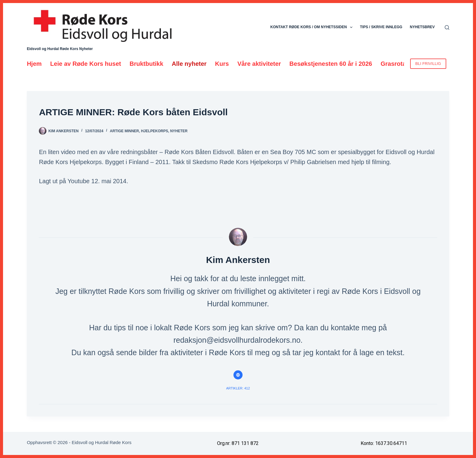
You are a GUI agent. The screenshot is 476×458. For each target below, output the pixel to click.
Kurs (222, 64)
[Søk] (447, 27)
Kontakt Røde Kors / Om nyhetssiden (313, 27)
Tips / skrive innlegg (381, 27)
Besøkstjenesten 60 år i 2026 (331, 64)
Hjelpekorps (154, 131)
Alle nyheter (189, 64)
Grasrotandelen (403, 64)
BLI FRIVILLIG (428, 64)
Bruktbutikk (146, 64)
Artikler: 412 (238, 388)
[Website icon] (238, 375)
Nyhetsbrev (422, 27)
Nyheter (179, 131)
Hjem (34, 64)
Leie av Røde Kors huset (85, 64)
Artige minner (124, 131)
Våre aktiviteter (259, 64)
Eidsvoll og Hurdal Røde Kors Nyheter (60, 49)
